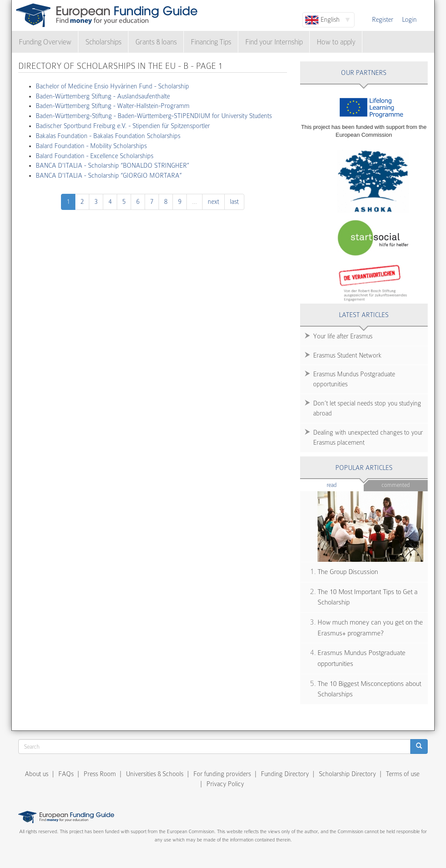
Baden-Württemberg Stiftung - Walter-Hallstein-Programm (113, 106)
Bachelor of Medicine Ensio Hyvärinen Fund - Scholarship (112, 86)
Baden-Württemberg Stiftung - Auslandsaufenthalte (103, 96)
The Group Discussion (348, 572)
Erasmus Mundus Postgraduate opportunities (354, 379)
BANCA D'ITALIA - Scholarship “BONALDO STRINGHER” (112, 165)
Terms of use (403, 774)
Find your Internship (274, 42)
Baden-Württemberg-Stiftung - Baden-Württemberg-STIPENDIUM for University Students (154, 116)
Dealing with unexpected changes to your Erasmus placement (368, 437)
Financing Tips (211, 42)
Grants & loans (156, 42)
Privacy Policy (225, 784)
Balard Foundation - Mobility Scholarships (91, 146)
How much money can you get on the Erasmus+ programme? (370, 628)
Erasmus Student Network (347, 355)
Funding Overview (45, 42)
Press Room (100, 774)
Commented (396, 485)
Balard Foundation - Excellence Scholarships (95, 156)
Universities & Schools (155, 774)
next (213, 202)
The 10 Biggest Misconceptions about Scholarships (369, 689)
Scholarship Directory (347, 774)
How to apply (336, 42)
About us (37, 774)
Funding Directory (285, 774)
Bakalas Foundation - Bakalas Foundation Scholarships (108, 136)
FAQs (66, 774)
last (234, 202)
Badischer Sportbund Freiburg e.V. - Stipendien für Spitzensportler (123, 126)
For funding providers (222, 774)
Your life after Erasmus (343, 336)
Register (383, 20)
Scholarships (103, 42)
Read (345, 485)
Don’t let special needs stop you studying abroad (367, 408)
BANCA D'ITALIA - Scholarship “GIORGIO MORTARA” (109, 176)
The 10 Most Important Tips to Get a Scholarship (368, 597)
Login (409, 20)
